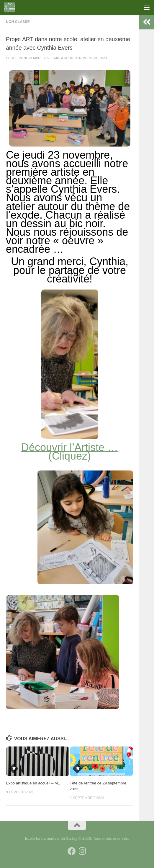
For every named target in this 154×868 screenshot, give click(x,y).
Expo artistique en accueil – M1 (33, 783)
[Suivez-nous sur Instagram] (82, 851)
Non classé (18, 22)
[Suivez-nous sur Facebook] (72, 851)
